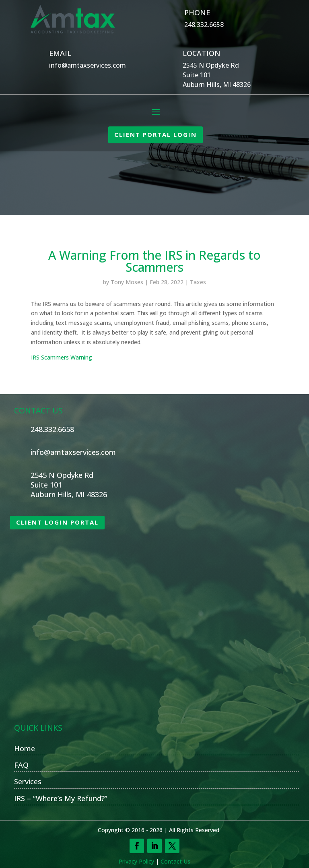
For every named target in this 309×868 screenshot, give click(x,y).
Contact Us (175, 861)
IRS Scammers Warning (62, 357)
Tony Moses (127, 282)
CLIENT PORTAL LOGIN (156, 134)
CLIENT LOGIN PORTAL (57, 522)
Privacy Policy (136, 861)
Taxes (198, 282)
